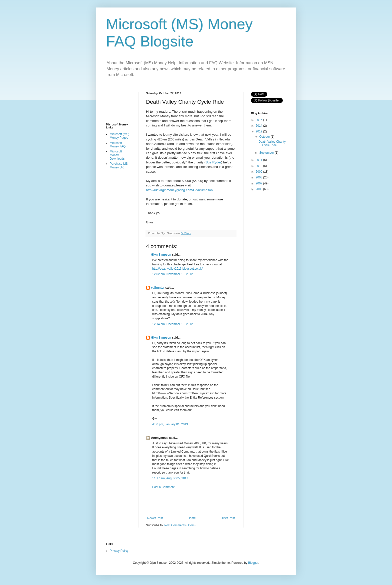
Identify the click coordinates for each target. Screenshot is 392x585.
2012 (259, 131)
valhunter (158, 288)
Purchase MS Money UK (119, 165)
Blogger (253, 563)
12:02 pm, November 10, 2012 (172, 274)
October (265, 137)
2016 (259, 120)
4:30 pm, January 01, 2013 (170, 424)
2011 (259, 160)
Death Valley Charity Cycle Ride (272, 143)
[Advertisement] (204, 503)
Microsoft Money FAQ (118, 145)
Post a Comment (163, 487)
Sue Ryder (213, 162)
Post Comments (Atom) (180, 525)
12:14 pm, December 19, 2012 (172, 324)
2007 (259, 183)
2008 (259, 177)
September (267, 153)
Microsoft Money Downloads (117, 155)
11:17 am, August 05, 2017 (170, 478)
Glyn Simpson (161, 255)
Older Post (228, 518)
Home (192, 518)
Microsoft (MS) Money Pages (119, 136)
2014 (259, 126)
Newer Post (155, 518)
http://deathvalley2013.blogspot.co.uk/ (177, 269)
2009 (259, 172)
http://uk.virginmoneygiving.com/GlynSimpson (179, 190)
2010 (259, 166)
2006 (259, 189)
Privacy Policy (119, 551)
